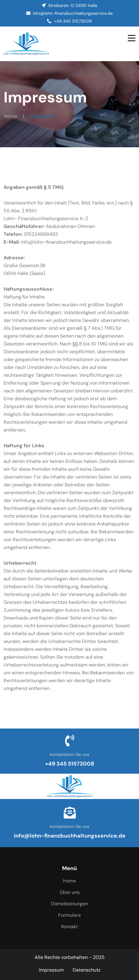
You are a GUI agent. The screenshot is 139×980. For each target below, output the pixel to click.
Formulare (69, 915)
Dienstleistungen (69, 904)
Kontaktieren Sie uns (69, 754)
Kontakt (69, 927)
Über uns (70, 892)
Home (10, 116)
